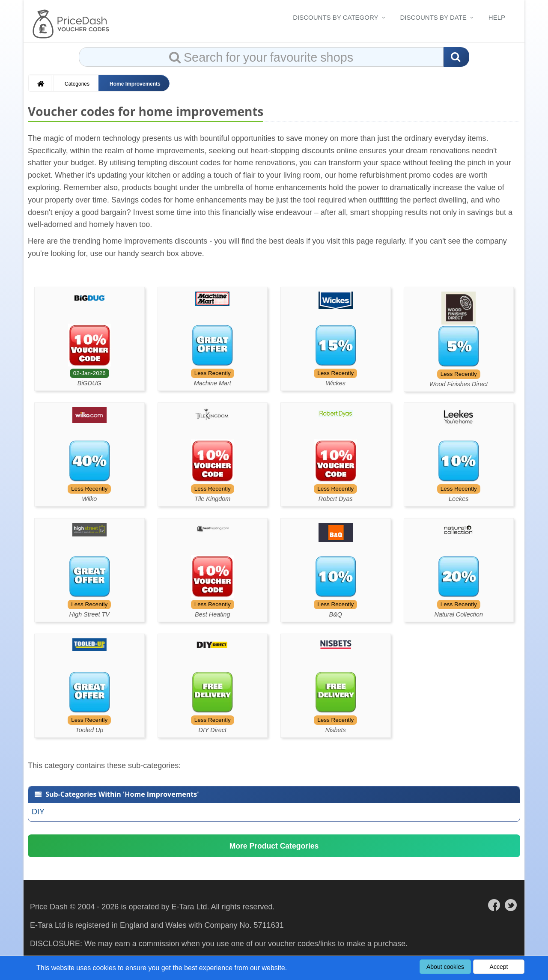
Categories (77, 84)
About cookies (445, 967)
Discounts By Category (335, 17)
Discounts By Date (433, 17)
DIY (38, 812)
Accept (499, 967)
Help (497, 17)
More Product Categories (274, 847)
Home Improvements (135, 84)
